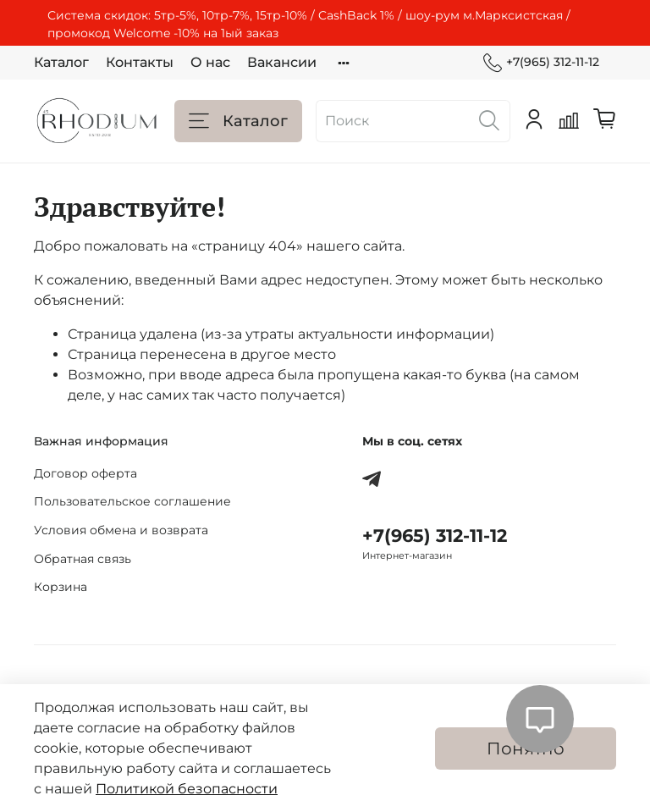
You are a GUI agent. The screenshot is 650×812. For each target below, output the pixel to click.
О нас (210, 62)
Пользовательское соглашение (132, 501)
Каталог (61, 62)
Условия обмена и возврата (121, 530)
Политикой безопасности (187, 789)
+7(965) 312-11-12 (541, 62)
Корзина (61, 587)
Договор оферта (85, 473)
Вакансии (282, 62)
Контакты (140, 62)
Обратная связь (83, 559)
